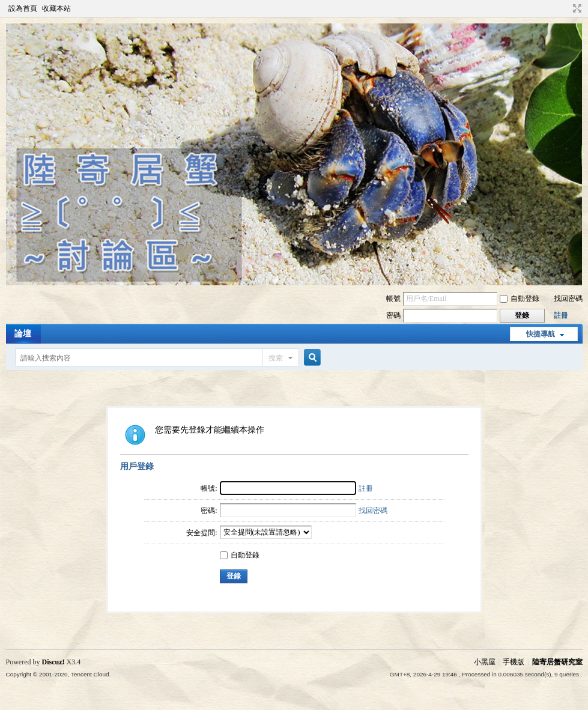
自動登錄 (520, 299)
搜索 (276, 358)
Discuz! (53, 662)
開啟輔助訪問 (566, 8)
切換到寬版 (576, 8)
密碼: (209, 511)
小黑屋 (485, 662)
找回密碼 (568, 299)
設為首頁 (23, 8)
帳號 (393, 299)
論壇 (23, 334)
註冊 (561, 315)
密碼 (393, 315)
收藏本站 (56, 8)
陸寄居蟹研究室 (557, 662)
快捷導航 (541, 334)
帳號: (209, 488)
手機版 (514, 662)
